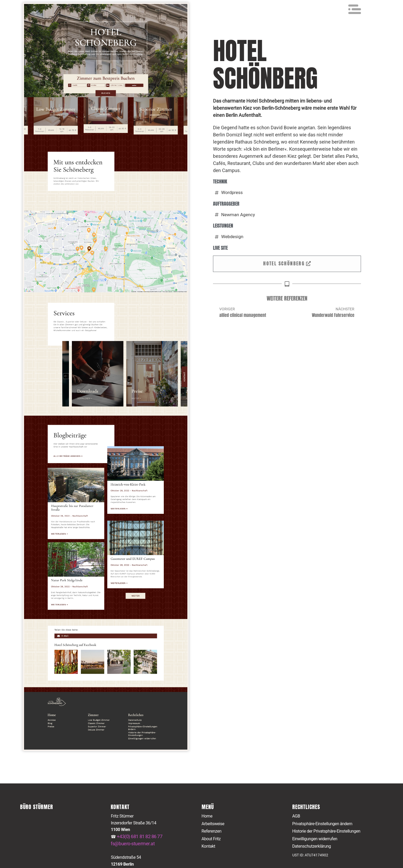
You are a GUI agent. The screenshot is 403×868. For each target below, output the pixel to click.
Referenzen (212, 831)
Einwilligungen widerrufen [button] (315, 839)
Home (207, 816)
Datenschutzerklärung (312, 846)
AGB (296, 816)
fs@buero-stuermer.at (133, 844)
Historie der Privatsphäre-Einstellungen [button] (326, 831)
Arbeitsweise (213, 824)
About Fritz (211, 839)
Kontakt (209, 846)
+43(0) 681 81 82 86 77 (140, 836)
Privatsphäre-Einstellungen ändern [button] (322, 824)
